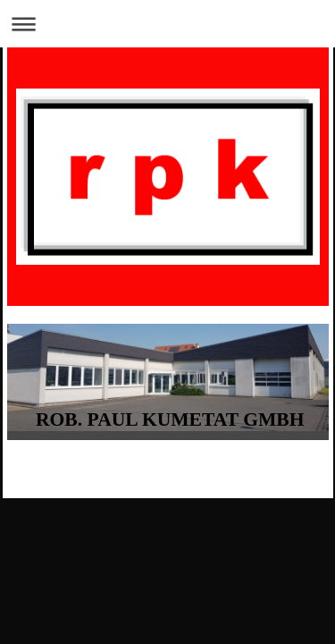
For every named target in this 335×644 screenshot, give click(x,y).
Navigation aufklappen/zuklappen (167, 24)
